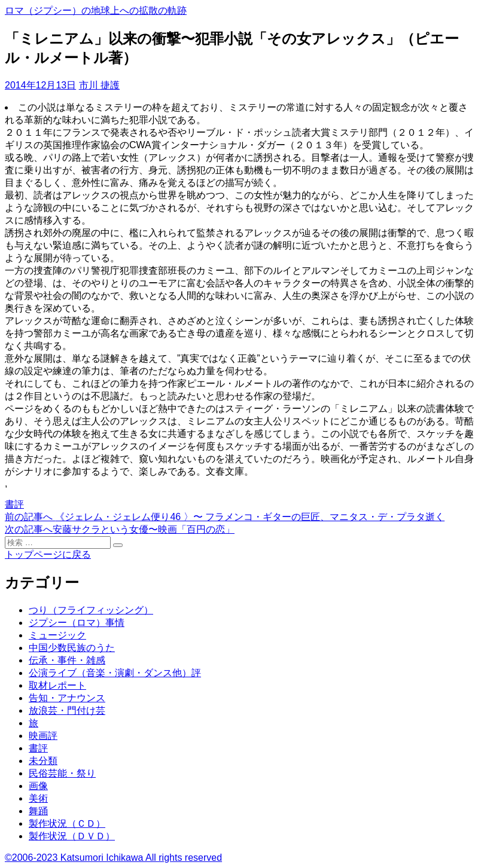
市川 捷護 (99, 85)
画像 (38, 786)
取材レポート (57, 685)
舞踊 (38, 811)
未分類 (43, 761)
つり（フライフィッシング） (91, 610)
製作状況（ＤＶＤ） (72, 836)
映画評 (43, 736)
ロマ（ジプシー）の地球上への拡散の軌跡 (96, 10)
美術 (38, 798)
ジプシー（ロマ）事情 (77, 623)
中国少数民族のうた (72, 648)
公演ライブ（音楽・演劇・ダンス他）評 (115, 673)
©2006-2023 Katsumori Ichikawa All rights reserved (113, 858)
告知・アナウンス (67, 698)
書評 (14, 504)
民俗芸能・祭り (62, 773)
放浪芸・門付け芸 (67, 710)
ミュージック (57, 635)
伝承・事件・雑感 (67, 660)
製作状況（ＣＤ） (67, 823)
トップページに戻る (48, 554)
